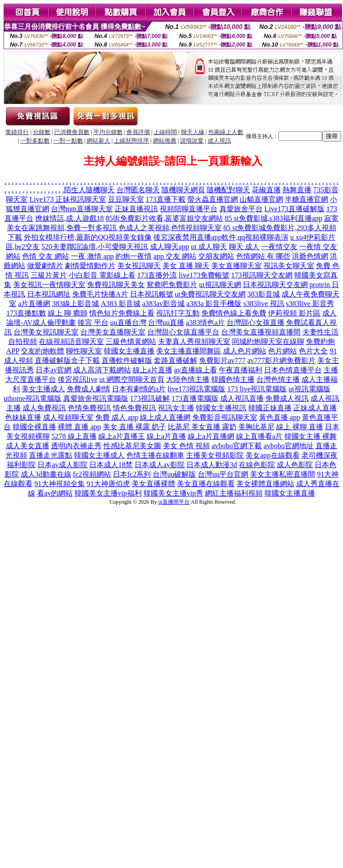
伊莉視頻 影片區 (294, 313)
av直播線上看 (196, 370)
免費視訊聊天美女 (116, 285)
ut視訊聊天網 (220, 285)
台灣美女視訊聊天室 (46, 332)
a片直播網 (34, 304)
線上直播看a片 (259, 436)
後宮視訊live (78, 379)
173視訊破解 (150, 398)
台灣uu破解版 (174, 474)
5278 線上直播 (74, 436)
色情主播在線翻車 (155, 455)
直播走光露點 (51, 455)
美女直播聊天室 (236, 266)
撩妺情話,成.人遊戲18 (70, 218)
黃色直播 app (280, 417)
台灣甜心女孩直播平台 (183, 332)
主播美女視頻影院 (215, 455)
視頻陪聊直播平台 (189, 209)
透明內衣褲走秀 (76, 446)
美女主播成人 (43, 389)
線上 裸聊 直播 (300, 427)
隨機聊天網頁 (183, 190)
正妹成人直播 (315, 408)
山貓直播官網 (261, 199)
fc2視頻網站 (92, 474)
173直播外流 (157, 275)
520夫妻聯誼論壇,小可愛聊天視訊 (95, 247)
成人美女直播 (28, 446)
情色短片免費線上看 (122, 313)
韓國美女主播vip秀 (173, 493)
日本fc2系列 (132, 474)
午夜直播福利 (241, 370)
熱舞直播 (297, 190)
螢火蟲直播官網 (213, 199)
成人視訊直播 (242, 398)
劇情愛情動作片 (90, 266)
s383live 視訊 (264, 304)
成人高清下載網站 (102, 370)
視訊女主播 (176, 408)
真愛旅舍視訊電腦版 (96, 398)
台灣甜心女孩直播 (255, 323)
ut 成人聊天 (209, 247)
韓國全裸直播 (34, 427)
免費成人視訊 (287, 398)
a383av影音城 (163, 304)
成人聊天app (169, 247)
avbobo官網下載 (237, 446)
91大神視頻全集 (60, 484)
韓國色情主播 (233, 379)
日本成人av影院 (160, 465)
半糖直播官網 (306, 199)
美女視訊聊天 (139, 266)
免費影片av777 (222, 360)
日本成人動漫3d (212, 465)
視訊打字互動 (178, 313)
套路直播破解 (176, 360)
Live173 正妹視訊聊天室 (67, 199)
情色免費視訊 (134, 408)
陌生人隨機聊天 (89, 190)
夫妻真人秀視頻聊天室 (194, 341)
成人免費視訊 (44, 408)
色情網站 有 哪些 (263, 256)
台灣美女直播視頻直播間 (261, 332)
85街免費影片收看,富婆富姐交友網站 (164, 218)
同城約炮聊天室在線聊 (268, 341)
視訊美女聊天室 (289, 266)
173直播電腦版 (195, 398)
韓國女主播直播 (129, 351)
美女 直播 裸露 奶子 (134, 427)
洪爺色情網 (310, 256)
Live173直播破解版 (294, 209)
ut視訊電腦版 (309, 389)
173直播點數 (26, 313)
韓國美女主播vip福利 (108, 493)
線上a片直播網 (211, 436)
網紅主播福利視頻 (234, 493)
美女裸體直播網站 (265, 484)
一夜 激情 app (92, 256)
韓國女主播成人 (99, 455)
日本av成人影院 (63, 465)
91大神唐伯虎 (108, 484)
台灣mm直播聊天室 (82, 209)
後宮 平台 (93, 323)
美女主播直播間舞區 (189, 351)
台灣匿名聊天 (138, 190)
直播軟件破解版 (127, 360)
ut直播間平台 (174, 502)
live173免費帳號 (204, 275)
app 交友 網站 (175, 256)
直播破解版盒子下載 (67, 360)
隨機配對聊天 (228, 190)
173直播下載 (166, 199)
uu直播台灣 (128, 323)
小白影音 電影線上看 (102, 275)
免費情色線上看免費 (234, 313)
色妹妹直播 (23, 417)
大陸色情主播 (188, 379)
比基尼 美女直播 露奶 (202, 427)
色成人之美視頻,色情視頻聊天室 (170, 228)
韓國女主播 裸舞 (311, 436)
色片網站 (283, 351)
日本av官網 (53, 370)
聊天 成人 (244, 247)
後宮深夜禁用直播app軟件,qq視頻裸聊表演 (221, 237)
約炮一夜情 (134, 256)
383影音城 (264, 294)
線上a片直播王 (122, 436)
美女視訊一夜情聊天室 (49, 285)
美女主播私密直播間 (283, 474)
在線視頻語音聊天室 (71, 341)
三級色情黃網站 (131, 341)
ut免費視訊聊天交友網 (210, 294)
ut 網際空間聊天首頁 (132, 379)
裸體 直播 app (79, 427)
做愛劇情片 (45, 266)
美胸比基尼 (256, 427)
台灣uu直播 (166, 323)
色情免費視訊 (89, 408)
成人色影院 (295, 465)
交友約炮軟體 (42, 351)
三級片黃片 (49, 275)
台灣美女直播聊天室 (113, 332)
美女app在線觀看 (272, 455)
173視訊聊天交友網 (262, 275)
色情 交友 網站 (46, 256)
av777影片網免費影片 (281, 360)
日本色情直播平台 (293, 370)
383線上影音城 (75, 304)
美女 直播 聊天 (186, 266)
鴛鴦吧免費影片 (172, 285)
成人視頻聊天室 (68, 417)
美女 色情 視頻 (186, 446)
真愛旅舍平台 (241, 209)
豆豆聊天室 (126, 199)
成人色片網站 (245, 351)
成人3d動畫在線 (46, 474)
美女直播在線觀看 (206, 484)
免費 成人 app (117, 417)
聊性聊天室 (84, 351)
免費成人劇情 (88, 389)
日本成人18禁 (111, 465)
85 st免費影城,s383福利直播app (273, 218)
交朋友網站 (216, 256)
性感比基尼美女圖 (132, 446)
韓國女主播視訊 (221, 408)
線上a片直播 (152, 370)
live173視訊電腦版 (196, 389)
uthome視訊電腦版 (32, 398)
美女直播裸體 (153, 484)
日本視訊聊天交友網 (275, 285)
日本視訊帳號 (152, 294)
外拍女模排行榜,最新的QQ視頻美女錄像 (88, 237)
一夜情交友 (279, 247)
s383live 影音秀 (310, 304)
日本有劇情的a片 (139, 389)
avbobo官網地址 (289, 446)
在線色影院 (257, 465)
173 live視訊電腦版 (257, 389)
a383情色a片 (205, 323)
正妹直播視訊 (136, 209)
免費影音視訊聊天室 (225, 417)
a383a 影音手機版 (214, 304)
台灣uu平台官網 (223, 474)
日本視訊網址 (49, 294)
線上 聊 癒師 (68, 313)
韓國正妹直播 (270, 408)
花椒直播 (266, 190)
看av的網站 (55, 493)
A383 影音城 (121, 304)
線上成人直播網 (165, 417)
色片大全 (313, 351)
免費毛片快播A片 (100, 294)
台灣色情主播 (278, 379)
